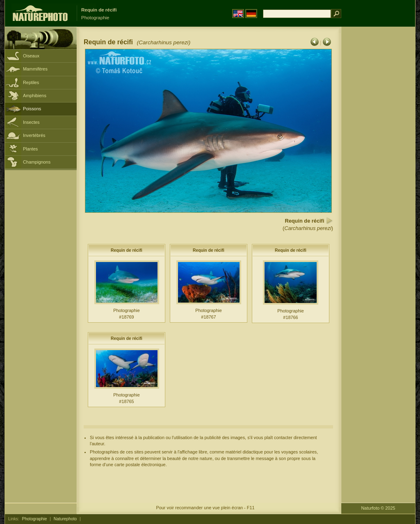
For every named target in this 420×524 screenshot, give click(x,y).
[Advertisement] (378, 158)
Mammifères (35, 69)
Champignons (37, 162)
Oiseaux (31, 56)
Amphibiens (35, 96)
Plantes (30, 149)
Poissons (32, 109)
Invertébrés (34, 135)
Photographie (35, 519)
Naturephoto (65, 519)
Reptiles (31, 82)
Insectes (31, 122)
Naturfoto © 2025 (378, 508)
